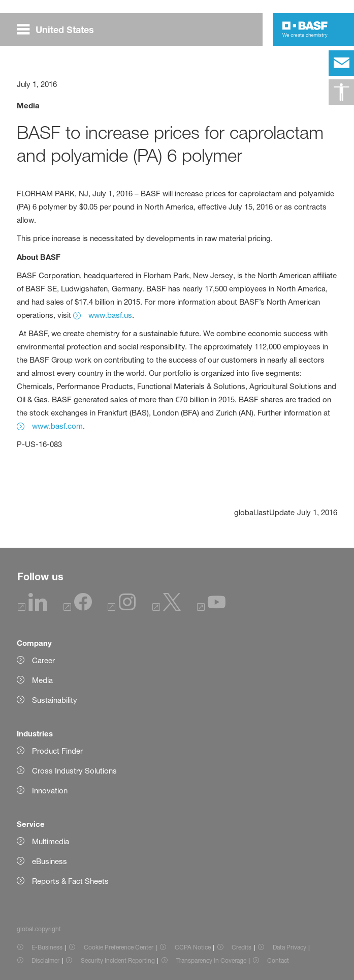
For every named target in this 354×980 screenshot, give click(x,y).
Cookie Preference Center (119, 947)
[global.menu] (59, 29)
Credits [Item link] (242, 947)
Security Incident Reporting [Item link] (118, 960)
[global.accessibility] (341, 92)
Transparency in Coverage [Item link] (211, 960)
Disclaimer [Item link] (45, 960)
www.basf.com (57, 426)
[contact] (341, 63)
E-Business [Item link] (47, 947)
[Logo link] (305, 29)
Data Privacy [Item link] (289, 947)
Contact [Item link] (278, 960)
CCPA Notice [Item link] (193, 947)
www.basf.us (110, 315)
